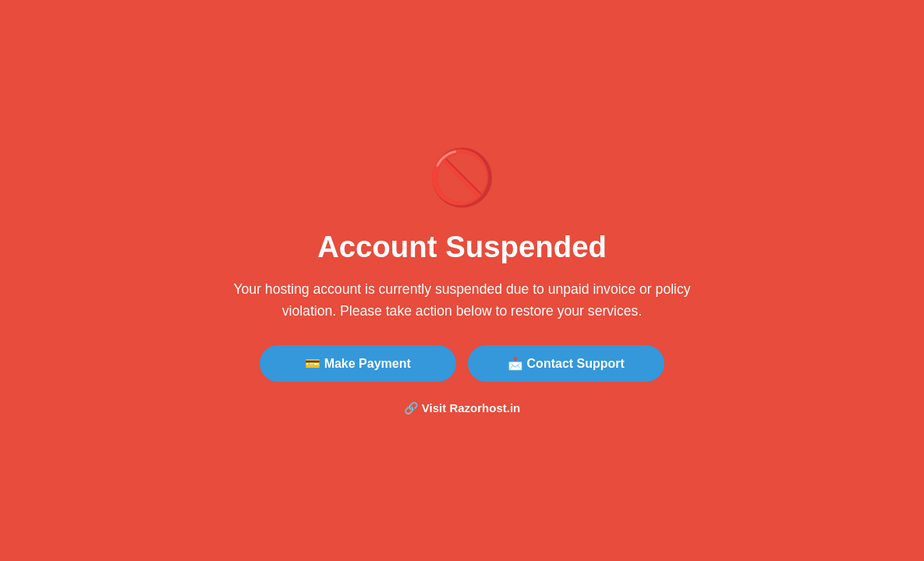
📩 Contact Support (566, 363)
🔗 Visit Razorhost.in (462, 408)
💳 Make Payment (358, 363)
